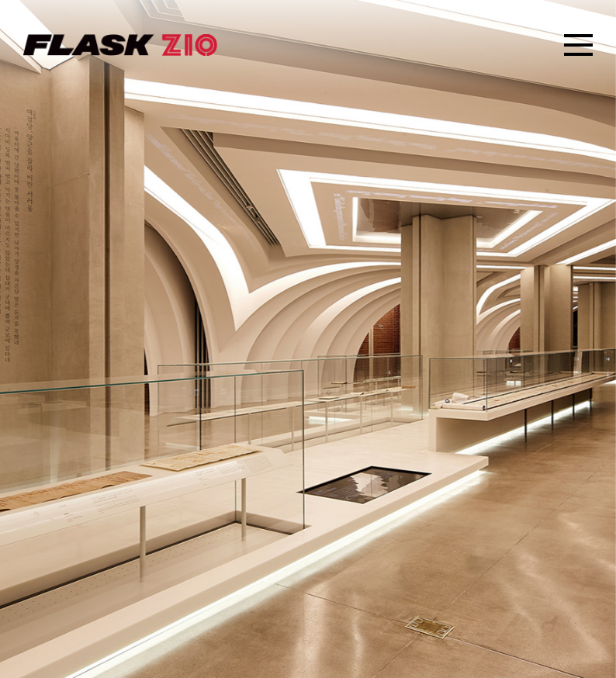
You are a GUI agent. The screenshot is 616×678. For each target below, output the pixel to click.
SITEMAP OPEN (578, 45)
